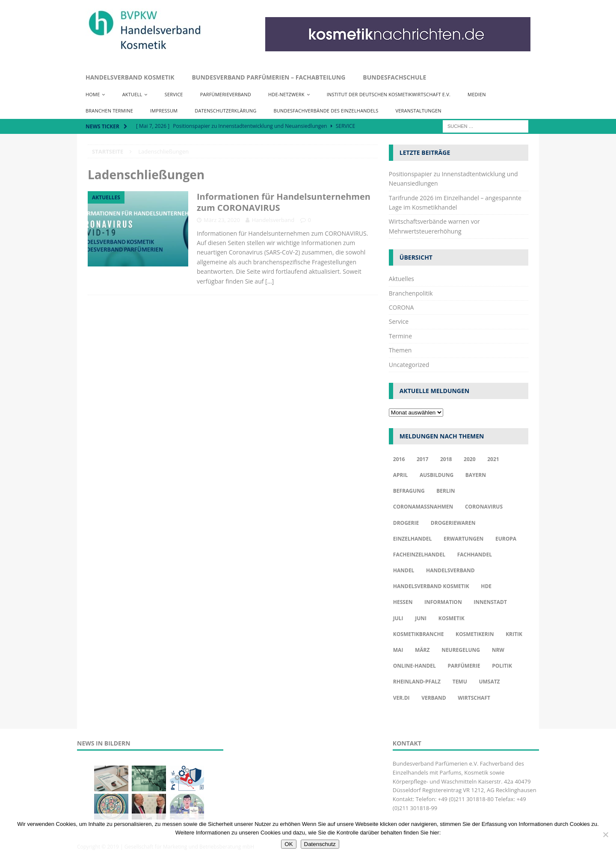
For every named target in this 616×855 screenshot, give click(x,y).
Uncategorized (409, 365)
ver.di (401, 698)
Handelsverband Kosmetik (130, 77)
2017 (422, 459)
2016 (399, 459)
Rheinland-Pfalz (417, 682)
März (422, 650)
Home (93, 94)
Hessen (403, 602)
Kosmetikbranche (419, 634)
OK (289, 844)
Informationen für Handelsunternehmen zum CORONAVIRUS (284, 202)
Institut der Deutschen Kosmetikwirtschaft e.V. (389, 94)
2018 (446, 459)
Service (174, 94)
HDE (486, 586)
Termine (400, 336)
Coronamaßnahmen (423, 507)
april (401, 475)
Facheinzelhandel (419, 555)
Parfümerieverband (226, 94)
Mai (398, 650)
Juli (398, 618)
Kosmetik (452, 618)
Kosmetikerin (475, 634)
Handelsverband (273, 220)
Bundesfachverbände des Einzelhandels (326, 111)
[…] (269, 281)
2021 (493, 459)
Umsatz (489, 682)
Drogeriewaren (453, 523)
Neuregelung (461, 650)
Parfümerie (464, 666)
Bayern (476, 475)
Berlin (446, 491)
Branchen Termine (109, 111)
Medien (477, 94)
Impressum (164, 111)
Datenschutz (320, 844)
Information (443, 602)
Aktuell (132, 94)
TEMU (460, 682)
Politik (502, 666)
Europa (506, 539)
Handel (404, 570)
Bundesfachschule (394, 77)
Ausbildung (437, 475)
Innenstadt (490, 602)
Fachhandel (475, 555)
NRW (498, 650)
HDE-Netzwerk (286, 94)
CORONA (401, 307)
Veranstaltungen (418, 111)
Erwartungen (463, 539)
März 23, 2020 (222, 220)
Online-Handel (415, 666)
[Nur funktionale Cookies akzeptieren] (605, 834)
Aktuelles (401, 279)
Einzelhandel (413, 539)
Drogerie (406, 523)
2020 (469, 459)
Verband (434, 698)
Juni (421, 618)
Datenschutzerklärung (225, 111)
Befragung (409, 491)
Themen (400, 350)
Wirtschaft (474, 698)
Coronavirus (484, 507)
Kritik (514, 634)
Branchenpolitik (411, 293)
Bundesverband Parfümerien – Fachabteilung (268, 77)
